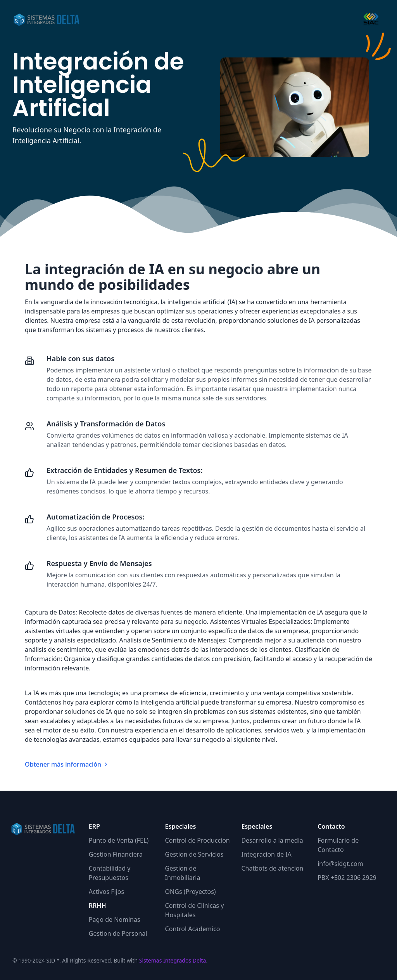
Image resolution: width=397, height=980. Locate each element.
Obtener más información (67, 764)
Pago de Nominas (115, 919)
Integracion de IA (266, 854)
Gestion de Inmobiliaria (183, 873)
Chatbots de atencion (272, 868)
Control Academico (193, 929)
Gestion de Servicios (194, 854)
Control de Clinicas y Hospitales (195, 910)
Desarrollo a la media (272, 840)
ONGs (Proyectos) (191, 892)
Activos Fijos (106, 892)
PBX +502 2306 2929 (347, 878)
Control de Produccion (198, 840)
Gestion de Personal (118, 933)
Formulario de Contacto (338, 845)
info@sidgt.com (340, 864)
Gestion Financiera (116, 854)
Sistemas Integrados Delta (173, 960)
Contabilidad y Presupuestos (110, 873)
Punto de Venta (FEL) (119, 840)
